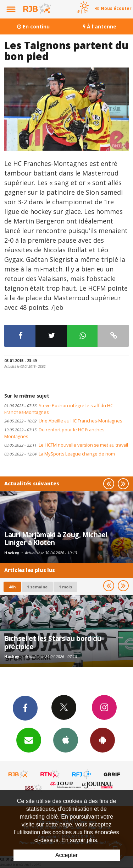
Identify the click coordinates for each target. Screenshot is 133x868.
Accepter (66, 855)
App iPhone (66, 740)
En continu (33, 26)
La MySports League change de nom (60, 454)
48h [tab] (12, 587)
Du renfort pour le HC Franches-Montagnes (55, 433)
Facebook (25, 708)
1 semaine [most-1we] (37, 587)
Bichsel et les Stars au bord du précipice (53, 642)
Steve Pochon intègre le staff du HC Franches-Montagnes (59, 409)
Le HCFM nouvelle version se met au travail (66, 445)
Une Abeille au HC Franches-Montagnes (63, 421)
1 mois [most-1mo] (65, 587)
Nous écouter (116, 8)
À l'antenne (100, 26)
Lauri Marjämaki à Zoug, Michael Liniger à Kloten (56, 538)
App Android (102, 740)
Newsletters (29, 740)
